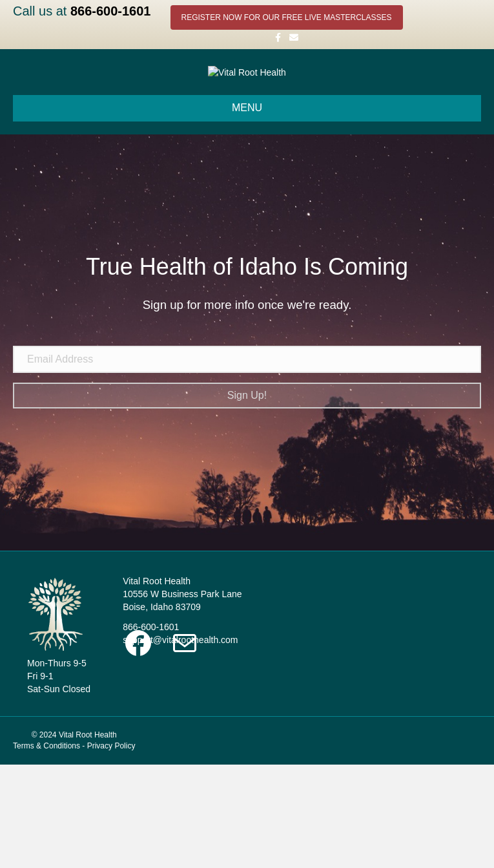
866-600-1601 (111, 11)
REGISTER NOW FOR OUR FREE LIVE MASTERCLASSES (287, 17)
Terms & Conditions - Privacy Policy (74, 849)
